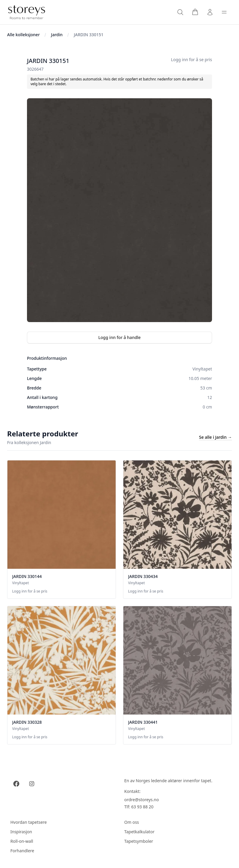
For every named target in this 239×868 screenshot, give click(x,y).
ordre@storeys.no (142, 800)
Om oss (132, 822)
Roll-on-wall (22, 841)
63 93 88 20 (142, 807)
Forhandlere (22, 851)
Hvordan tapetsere (29, 822)
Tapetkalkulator (139, 832)
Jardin (57, 35)
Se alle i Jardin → (215, 437)
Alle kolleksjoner (23, 35)
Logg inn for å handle (120, 337)
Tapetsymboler (139, 841)
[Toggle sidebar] (224, 12)
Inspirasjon (21, 832)
